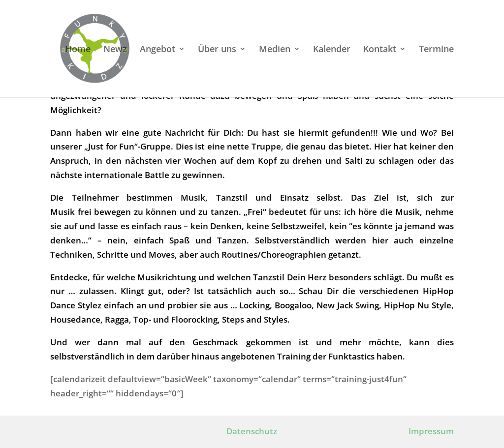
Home (78, 50)
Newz (115, 50)
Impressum (431, 431)
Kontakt (380, 50)
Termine (436, 50)
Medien (275, 50)
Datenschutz (252, 431)
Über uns (217, 50)
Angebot (157, 50)
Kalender (332, 50)
